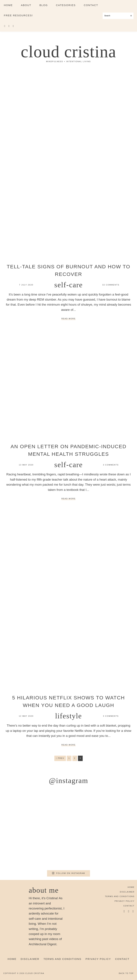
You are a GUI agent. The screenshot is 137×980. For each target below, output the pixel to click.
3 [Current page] (81, 759)
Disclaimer (127, 892)
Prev (60, 758)
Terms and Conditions (120, 896)
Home (131, 887)
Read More (68, 319)
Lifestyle (69, 716)
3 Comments (111, 465)
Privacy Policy (125, 901)
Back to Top (126, 973)
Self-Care (68, 285)
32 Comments (111, 285)
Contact (129, 906)
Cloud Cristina (69, 52)
